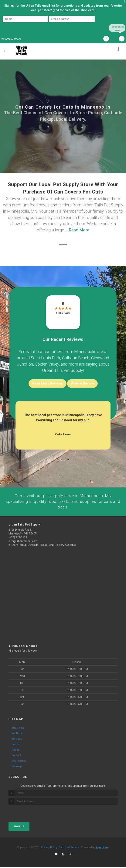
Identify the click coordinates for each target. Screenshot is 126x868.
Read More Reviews (48, 383)
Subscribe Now (117, 28)
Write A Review (82, 383)
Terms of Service (69, 848)
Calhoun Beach (76, 358)
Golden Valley (47, 364)
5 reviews (63, 313)
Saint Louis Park (46, 358)
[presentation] (16, 28)
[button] (58, 460)
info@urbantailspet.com (23, 542)
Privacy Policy (49, 848)
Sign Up (19, 827)
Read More (79, 230)
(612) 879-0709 (18, 538)
